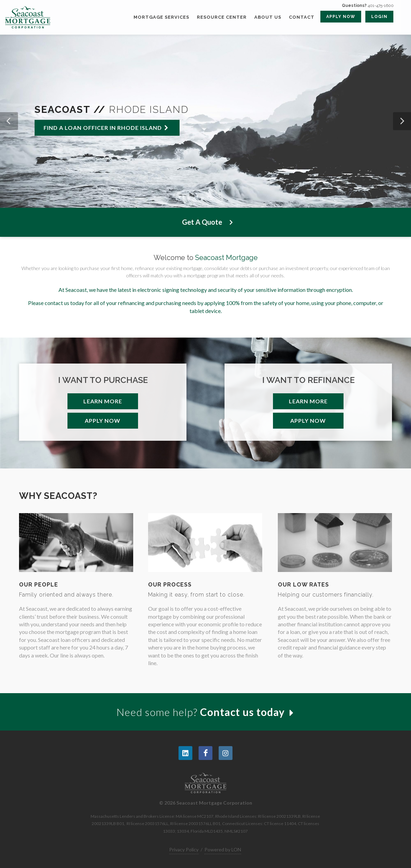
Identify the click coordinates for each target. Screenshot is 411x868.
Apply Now (103, 420)
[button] (9, 121)
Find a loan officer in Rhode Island (106, 128)
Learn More (103, 401)
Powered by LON (223, 849)
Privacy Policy (184, 849)
